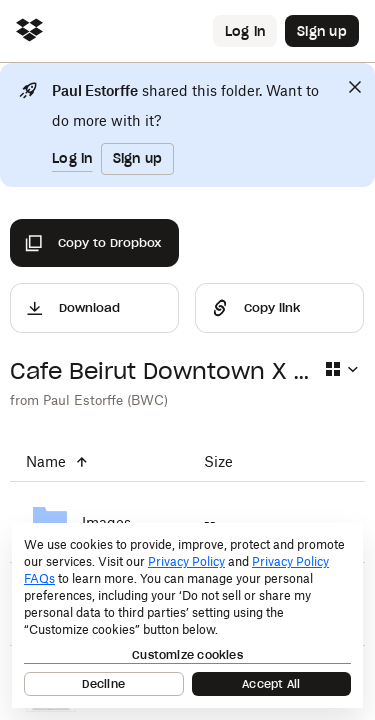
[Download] (94, 308)
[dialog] (187, 615)
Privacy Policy (186, 561)
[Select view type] (341, 369)
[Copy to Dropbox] (94, 243)
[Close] (355, 87)
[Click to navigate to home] (29, 31)
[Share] (279, 308)
